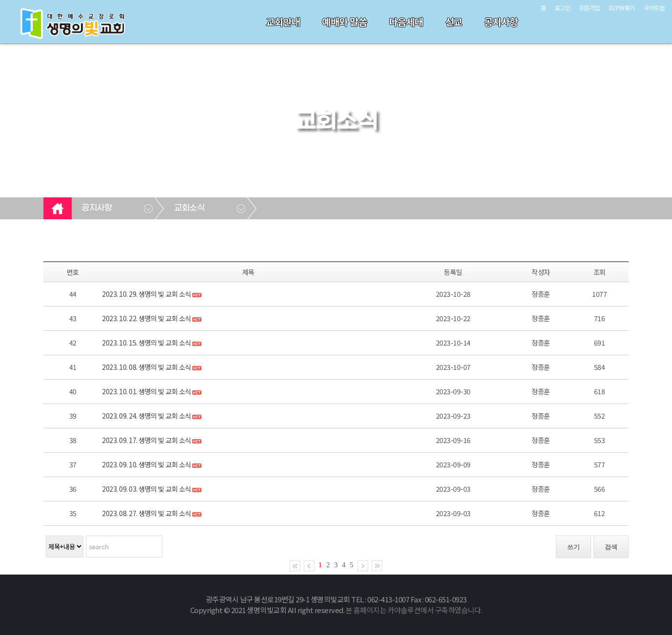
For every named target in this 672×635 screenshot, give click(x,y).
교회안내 (283, 22)
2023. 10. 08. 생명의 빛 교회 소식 (147, 367)
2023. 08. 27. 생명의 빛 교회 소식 (147, 513)
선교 (454, 22)
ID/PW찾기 (622, 8)
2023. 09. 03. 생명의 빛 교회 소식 (147, 489)
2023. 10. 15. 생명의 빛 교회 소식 (147, 343)
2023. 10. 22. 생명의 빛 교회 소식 (147, 318)
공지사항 (501, 22)
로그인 (563, 8)
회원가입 (590, 8)
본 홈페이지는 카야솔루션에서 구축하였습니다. (414, 610)
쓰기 (573, 547)
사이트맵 (654, 8)
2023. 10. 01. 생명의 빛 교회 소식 (147, 391)
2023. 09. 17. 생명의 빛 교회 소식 (147, 440)
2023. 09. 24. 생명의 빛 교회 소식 (147, 416)
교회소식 (189, 208)
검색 (611, 547)
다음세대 (406, 22)
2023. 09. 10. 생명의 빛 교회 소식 (147, 464)
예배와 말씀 (344, 22)
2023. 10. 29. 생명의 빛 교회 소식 (147, 294)
